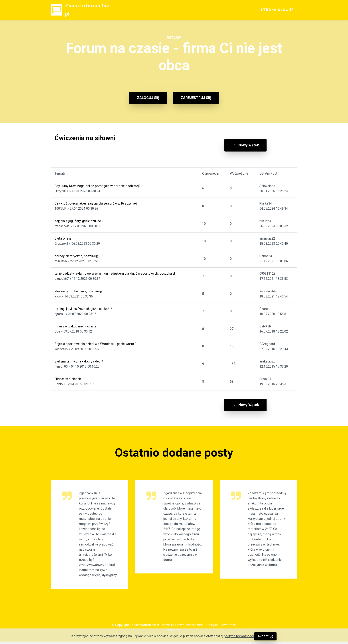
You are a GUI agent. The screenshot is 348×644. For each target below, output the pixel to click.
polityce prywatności (239, 636)
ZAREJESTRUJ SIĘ (196, 98)
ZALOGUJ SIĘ (148, 98)
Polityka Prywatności (221, 627)
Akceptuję (265, 636)
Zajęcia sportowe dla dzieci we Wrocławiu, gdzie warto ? (96, 342)
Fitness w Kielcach (68, 377)
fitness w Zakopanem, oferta (75, 325)
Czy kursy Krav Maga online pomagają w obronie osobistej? (97, 184)
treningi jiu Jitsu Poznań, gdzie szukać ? (83, 307)
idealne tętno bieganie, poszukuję (79, 290)
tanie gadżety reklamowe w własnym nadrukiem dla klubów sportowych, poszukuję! (115, 272)
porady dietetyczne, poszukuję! (77, 255)
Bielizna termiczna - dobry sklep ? (79, 360)
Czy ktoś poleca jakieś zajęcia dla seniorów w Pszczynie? (96, 202)
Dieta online (63, 237)
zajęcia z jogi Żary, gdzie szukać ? (79, 220)
